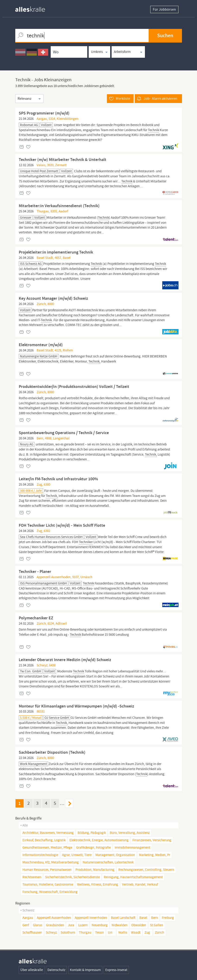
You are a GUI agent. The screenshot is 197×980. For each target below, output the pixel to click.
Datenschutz (56, 970)
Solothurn (68, 932)
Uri (110, 932)
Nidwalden (119, 925)
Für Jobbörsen (164, 9)
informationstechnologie (40, 855)
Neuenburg (100, 925)
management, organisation (115, 855)
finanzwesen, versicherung (152, 840)
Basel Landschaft (123, 918)
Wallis (123, 932)
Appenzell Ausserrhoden (54, 918)
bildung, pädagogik (92, 833)
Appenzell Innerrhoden (91, 918)
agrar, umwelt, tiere (77, 855)
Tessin (100, 932)
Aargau (28, 918)
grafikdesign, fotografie (93, 847)
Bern (155, 918)
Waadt (136, 932)
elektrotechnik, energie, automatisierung (99, 840)
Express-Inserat (116, 970)
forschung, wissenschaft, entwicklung (50, 892)
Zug (147, 932)
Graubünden (55, 925)
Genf (26, 925)
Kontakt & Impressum (85, 970)
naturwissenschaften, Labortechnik (108, 862)
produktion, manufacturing (95, 870)
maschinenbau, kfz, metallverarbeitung (51, 862)
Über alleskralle (32, 970)
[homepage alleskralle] (34, 8)
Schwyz (51, 932)
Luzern (83, 925)
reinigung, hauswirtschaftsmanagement (133, 877)
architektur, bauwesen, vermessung (48, 833)
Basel (143, 918)
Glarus (38, 925)
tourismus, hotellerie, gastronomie (48, 884)
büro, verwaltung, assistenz (130, 833)
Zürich (159, 932)
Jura (71, 925)
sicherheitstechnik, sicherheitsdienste (72, 877)
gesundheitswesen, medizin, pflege (47, 847)
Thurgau (85, 932)
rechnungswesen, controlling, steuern (146, 870)
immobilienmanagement (132, 847)
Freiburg (168, 918)
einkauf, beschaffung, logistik (44, 840)
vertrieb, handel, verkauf (140, 884)
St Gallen (156, 925)
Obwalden (139, 925)
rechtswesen (32, 877)
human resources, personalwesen (47, 870)
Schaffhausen (32, 932)
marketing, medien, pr (155, 855)
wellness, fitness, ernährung (98, 884)
